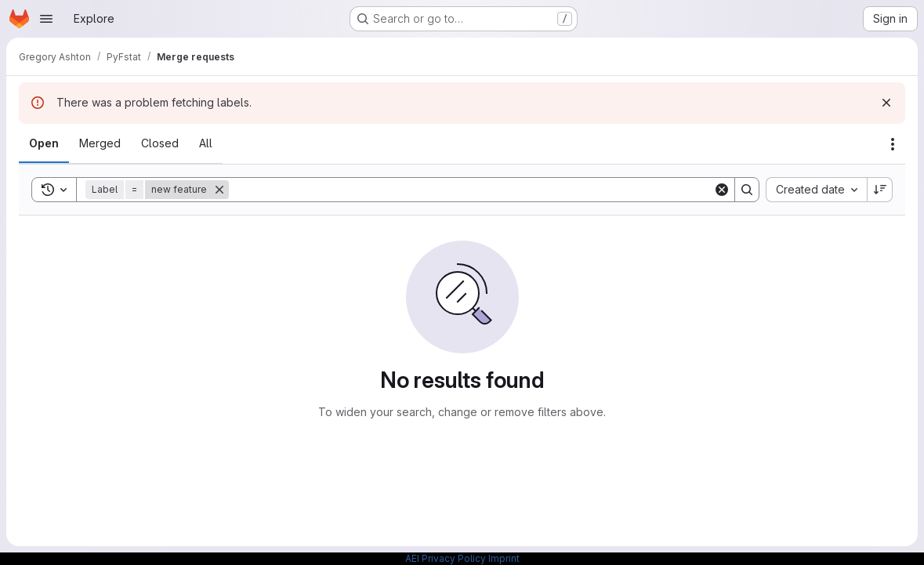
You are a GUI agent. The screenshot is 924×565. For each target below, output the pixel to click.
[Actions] (893, 144)
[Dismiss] (886, 103)
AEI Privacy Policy (446, 558)
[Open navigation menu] (46, 19)
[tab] (44, 143)
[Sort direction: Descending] (880, 190)
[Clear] (722, 190)
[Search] (471, 190)
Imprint (504, 558)
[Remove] (219, 190)
